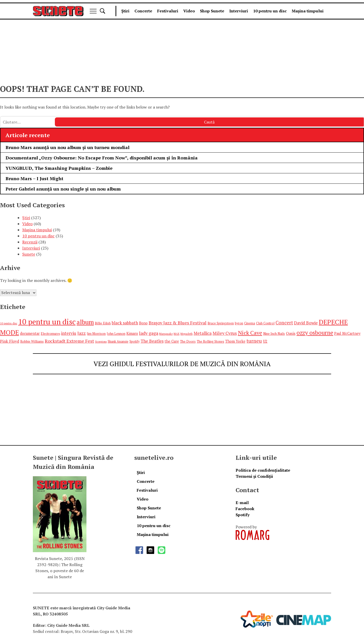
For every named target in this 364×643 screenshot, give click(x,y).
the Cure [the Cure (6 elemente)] (172, 341)
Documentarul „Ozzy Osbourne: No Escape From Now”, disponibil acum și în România (102, 158)
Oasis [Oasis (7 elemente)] (291, 333)
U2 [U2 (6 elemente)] (265, 341)
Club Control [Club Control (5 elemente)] (265, 323)
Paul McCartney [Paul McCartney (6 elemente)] (347, 333)
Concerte (143, 11)
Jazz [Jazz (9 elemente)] (82, 333)
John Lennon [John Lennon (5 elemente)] (116, 334)
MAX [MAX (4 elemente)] (177, 334)
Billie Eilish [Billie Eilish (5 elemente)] (103, 323)
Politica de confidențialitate (263, 470)
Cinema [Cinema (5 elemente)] (250, 323)
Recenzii (30, 242)
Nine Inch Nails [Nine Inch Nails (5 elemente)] (274, 334)
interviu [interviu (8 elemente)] (69, 333)
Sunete (29, 254)
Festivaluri (168, 11)
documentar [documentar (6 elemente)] (30, 333)
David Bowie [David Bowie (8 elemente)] (306, 323)
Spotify (243, 515)
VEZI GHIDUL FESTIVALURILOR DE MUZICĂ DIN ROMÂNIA (182, 364)
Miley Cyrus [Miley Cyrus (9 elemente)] (225, 333)
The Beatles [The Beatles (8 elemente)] (152, 341)
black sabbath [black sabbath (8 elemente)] (125, 323)
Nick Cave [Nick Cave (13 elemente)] (250, 333)
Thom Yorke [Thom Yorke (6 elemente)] (235, 341)
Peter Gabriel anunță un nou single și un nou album (63, 189)
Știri (125, 11)
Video (189, 11)
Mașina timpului (308, 11)
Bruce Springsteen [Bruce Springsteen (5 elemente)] (221, 323)
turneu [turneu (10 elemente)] (254, 341)
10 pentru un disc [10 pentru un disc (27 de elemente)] (47, 322)
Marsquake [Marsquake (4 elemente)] (166, 334)
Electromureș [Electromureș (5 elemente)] (50, 334)
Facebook (245, 509)
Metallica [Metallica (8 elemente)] (203, 333)
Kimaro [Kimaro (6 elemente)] (132, 333)
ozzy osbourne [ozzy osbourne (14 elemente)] (315, 333)
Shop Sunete (212, 11)
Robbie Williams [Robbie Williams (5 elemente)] (32, 341)
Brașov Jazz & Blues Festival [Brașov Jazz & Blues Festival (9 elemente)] (178, 323)
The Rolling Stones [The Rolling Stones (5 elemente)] (210, 341)
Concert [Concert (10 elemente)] (284, 323)
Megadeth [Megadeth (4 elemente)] (187, 334)
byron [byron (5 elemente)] (239, 323)
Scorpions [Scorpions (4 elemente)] (101, 342)
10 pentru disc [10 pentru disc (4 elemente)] (9, 323)
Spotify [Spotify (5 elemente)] (134, 341)
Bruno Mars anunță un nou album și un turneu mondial (67, 147)
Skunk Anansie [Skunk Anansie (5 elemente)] (118, 341)
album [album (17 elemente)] (85, 322)
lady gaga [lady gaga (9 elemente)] (149, 333)
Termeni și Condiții (254, 476)
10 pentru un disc (270, 11)
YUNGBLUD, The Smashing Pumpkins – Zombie (59, 168)
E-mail (242, 503)
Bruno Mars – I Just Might (35, 178)
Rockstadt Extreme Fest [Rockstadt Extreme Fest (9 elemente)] (69, 341)
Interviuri (239, 11)
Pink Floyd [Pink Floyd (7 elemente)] (10, 341)
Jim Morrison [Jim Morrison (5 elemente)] (96, 334)
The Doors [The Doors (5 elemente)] (188, 341)
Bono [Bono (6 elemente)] (143, 323)
